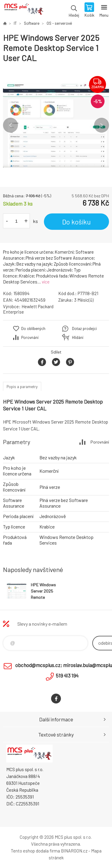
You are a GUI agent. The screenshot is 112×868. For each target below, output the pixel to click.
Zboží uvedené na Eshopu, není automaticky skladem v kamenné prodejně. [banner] (23, 10)
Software (32, 23)
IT (15, 23)
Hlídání (78, 337)
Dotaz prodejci (84, 328)
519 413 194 (67, 675)
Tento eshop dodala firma (35, 851)
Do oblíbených (33, 328)
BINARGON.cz (74, 851)
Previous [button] (10, 125)
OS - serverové (59, 23)
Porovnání (30, 337)
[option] (56, 125)
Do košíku (76, 222)
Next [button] (102, 125)
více (46, 282)
